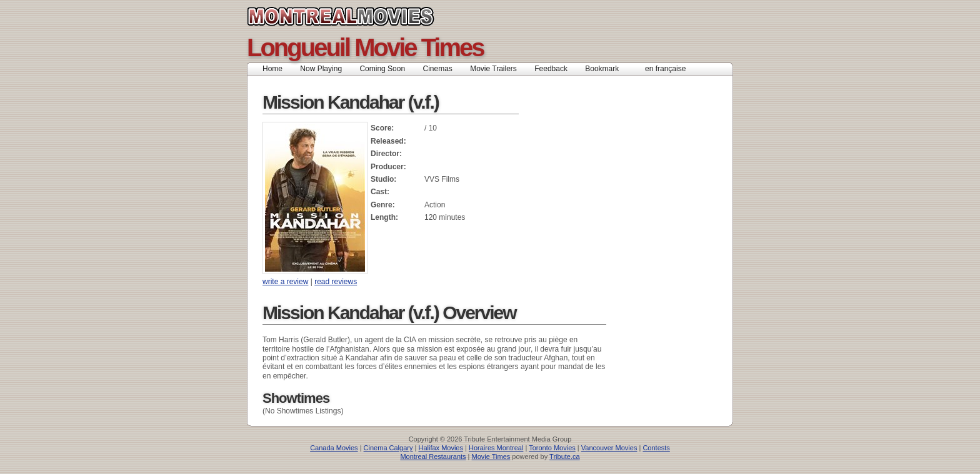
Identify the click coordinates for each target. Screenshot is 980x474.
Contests (656, 448)
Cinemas (437, 69)
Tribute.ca (565, 457)
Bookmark (606, 69)
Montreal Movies (368, 16)
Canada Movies (334, 448)
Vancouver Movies (609, 448)
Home (272, 69)
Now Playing (321, 69)
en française (665, 69)
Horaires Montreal (496, 448)
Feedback (551, 69)
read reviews (336, 282)
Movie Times (491, 457)
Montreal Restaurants (433, 457)
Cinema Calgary (388, 448)
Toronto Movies (552, 448)
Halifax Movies (441, 448)
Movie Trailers (493, 69)
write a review (285, 282)
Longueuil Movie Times (365, 47)
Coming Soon (382, 69)
